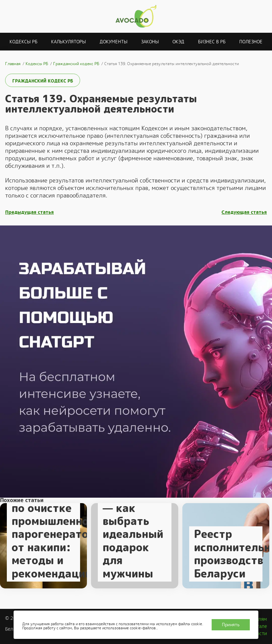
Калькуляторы (69, 42)
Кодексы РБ (24, 42)
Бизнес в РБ (212, 42)
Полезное (251, 42)
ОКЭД (178, 42)
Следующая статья (244, 212)
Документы (114, 42)
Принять (231, 625)
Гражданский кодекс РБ (43, 81)
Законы (150, 42)
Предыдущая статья (29, 212)
